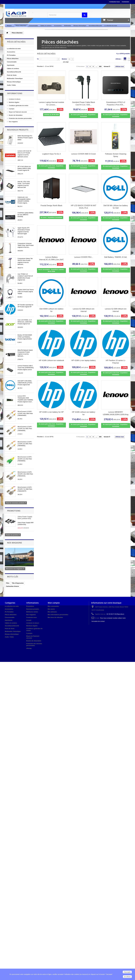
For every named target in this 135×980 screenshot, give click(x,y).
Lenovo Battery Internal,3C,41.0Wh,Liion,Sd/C (51, 258)
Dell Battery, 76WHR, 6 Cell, (116, 257)
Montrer (64, 59)
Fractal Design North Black (51, 206)
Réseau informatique (80, 26)
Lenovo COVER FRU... (84, 257)
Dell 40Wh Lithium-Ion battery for (51, 310)
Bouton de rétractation (16, 115)
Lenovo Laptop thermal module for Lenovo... (51, 104)
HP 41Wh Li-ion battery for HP (51, 412)
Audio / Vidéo (11, 85)
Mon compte (54, 603)
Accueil (29, 620)
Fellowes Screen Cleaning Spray (116, 155)
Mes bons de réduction (55, 617)
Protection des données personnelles (20, 118)
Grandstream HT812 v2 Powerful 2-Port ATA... (116, 104)
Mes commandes (53, 606)
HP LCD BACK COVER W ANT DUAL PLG (84, 207)
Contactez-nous (115, 2)
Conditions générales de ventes (18, 106)
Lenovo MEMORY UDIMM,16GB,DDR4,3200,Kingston (116, 413)
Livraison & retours (14, 99)
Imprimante (11, 65)
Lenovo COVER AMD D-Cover (84, 154)
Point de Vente (12, 75)
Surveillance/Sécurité (95, 26)
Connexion (125, 2)
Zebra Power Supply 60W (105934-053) (25, 518)
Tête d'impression (18, 583)
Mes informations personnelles (58, 615)
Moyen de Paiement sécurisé (18, 112)
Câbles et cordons (46, 26)
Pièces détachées (21, 26)
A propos (11, 109)
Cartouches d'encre (12, 586)
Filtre (8, 583)
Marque (10, 26)
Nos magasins (13, 122)
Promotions (14, 511)
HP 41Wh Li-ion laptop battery (84, 360)
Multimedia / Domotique (15, 78)
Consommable (33, 26)
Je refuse (127, 977)
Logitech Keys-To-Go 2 (51, 154)
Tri (38, 59)
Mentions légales (14, 102)
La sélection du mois (111, 26)
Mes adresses (52, 612)
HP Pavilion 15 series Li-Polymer (116, 362)
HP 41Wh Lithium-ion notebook (51, 360)
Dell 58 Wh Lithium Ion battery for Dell (116, 207)
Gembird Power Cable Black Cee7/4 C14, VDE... (84, 104)
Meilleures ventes (32, 612)
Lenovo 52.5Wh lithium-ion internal (84, 310)
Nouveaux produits (18, 130)
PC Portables (11, 55)
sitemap (29, 648)
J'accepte (127, 972)
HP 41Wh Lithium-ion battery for (84, 413)
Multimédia (68, 26)
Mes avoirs (51, 609)
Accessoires (58, 26)
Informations (15, 93)
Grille (125, 59)
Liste (129, 59)
